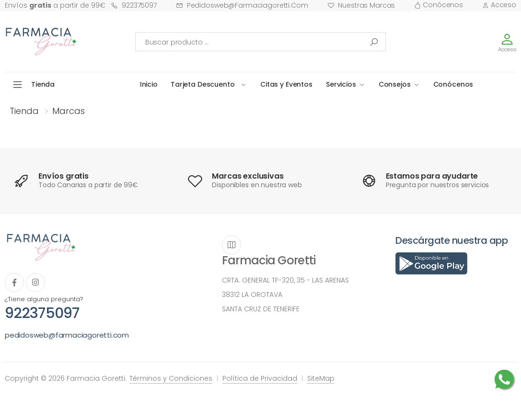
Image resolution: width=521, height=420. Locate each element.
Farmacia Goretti (269, 260)
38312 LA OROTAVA (252, 295)
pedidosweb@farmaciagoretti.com (242, 5)
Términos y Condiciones (171, 378)
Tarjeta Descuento (203, 84)
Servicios (341, 84)
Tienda (24, 111)
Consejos (395, 84)
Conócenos (439, 5)
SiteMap (321, 378)
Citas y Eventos (286, 84)
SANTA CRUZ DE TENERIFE (261, 309)
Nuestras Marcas (361, 5)
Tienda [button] (43, 84)
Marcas (69, 111)
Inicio (149, 84)
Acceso (499, 5)
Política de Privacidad (260, 378)
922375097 (134, 5)
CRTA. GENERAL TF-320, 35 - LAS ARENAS (285, 280)
